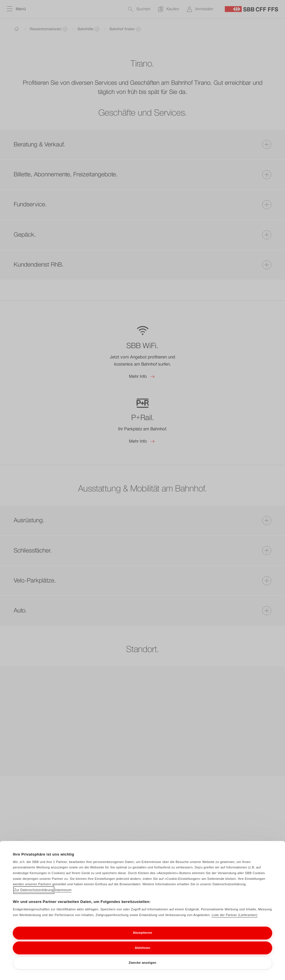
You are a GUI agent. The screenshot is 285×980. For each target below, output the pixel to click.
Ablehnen (143, 954)
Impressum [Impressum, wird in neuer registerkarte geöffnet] (63, 896)
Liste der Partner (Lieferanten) (235, 921)
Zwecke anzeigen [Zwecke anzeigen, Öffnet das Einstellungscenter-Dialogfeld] (142, 969)
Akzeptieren (142, 939)
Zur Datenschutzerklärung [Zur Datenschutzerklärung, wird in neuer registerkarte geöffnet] (34, 896)
